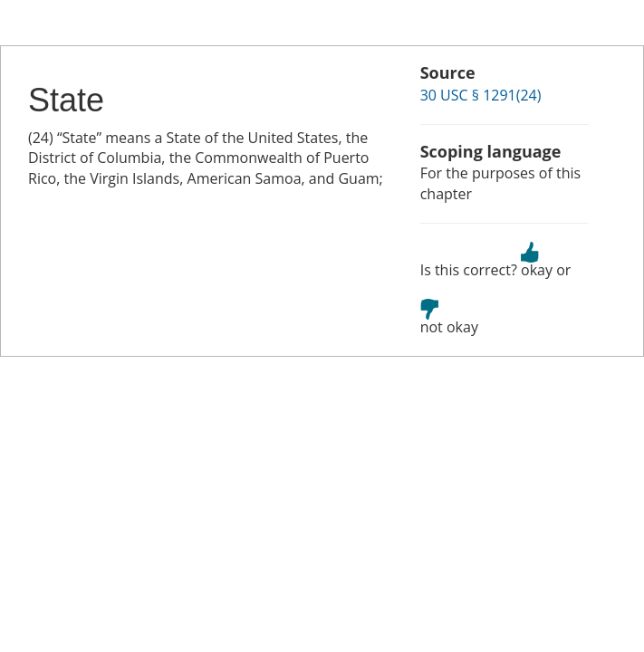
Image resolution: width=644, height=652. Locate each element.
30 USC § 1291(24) (481, 95)
